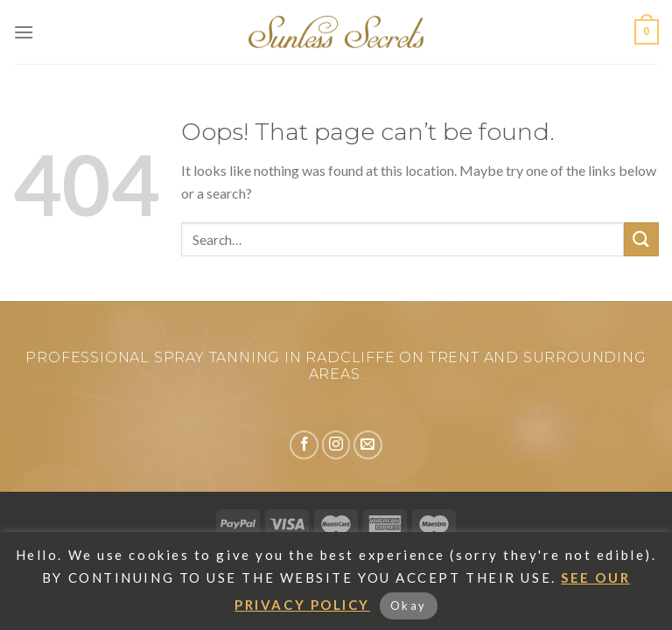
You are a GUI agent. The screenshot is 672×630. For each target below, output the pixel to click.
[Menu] (24, 32)
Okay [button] (409, 605)
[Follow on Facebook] (304, 445)
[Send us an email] (368, 445)
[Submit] (641, 239)
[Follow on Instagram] (336, 445)
